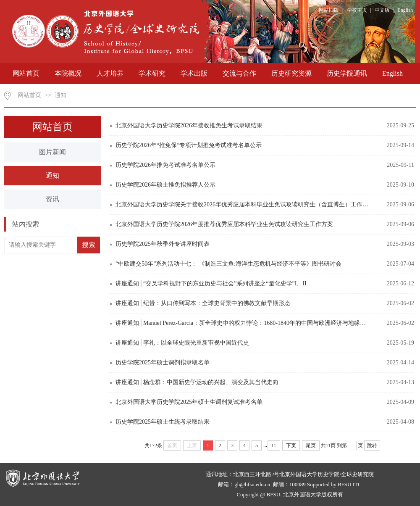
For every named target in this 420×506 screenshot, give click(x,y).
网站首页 (26, 73)
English (405, 10)
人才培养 (110, 73)
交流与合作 (239, 73)
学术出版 (194, 73)
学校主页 (357, 10)
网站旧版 (329, 10)
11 (274, 445)
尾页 (311, 445)
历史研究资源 (291, 73)
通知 (60, 95)
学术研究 (152, 73)
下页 (291, 445)
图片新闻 (52, 152)
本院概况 (68, 73)
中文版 (382, 10)
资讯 (52, 199)
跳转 (372, 445)
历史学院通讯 (347, 73)
